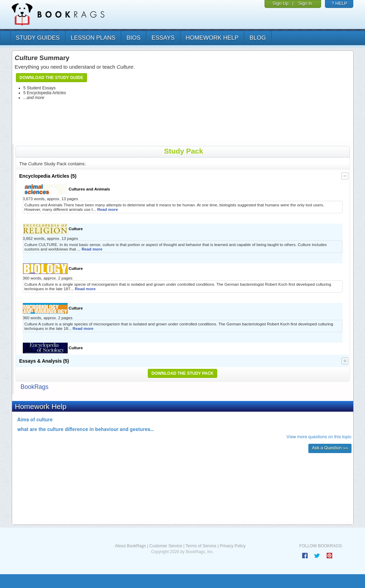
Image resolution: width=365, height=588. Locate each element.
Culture (53, 229)
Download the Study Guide (51, 78)
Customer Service (166, 546)
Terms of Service (201, 546)
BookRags (35, 387)
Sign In (305, 3)
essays (163, 38)
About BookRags (130, 546)
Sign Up (280, 3)
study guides (38, 38)
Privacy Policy (233, 546)
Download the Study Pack (183, 373)
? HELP (339, 3)
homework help (212, 38)
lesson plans (93, 38)
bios (133, 38)
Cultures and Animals (66, 189)
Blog (258, 38)
